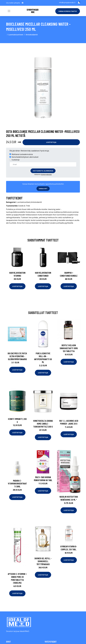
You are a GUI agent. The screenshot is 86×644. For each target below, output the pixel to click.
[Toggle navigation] (9, 11)
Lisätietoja (51, 142)
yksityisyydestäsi (46, 174)
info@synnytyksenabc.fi (67, 3)
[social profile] (23, 3)
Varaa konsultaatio (68, 11)
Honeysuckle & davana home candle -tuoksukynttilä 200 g (43, 424)
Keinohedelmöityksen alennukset (25, 157)
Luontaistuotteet (16, 35)
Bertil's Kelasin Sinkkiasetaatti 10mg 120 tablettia (69, 348)
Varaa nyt (43, 189)
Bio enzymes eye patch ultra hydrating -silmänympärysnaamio (17, 356)
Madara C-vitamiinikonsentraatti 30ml (17, 484)
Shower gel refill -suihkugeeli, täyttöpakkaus (43, 561)
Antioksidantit (32, 35)
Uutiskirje (16, 160)
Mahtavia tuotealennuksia (22, 154)
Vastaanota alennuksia (43, 171)
